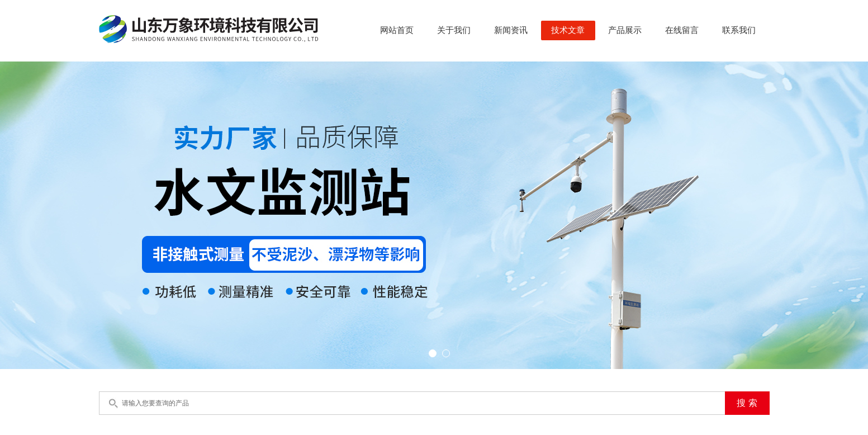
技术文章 (568, 30)
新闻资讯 (511, 30)
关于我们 (454, 30)
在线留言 (682, 30)
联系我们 (739, 30)
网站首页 (397, 30)
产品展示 (625, 30)
